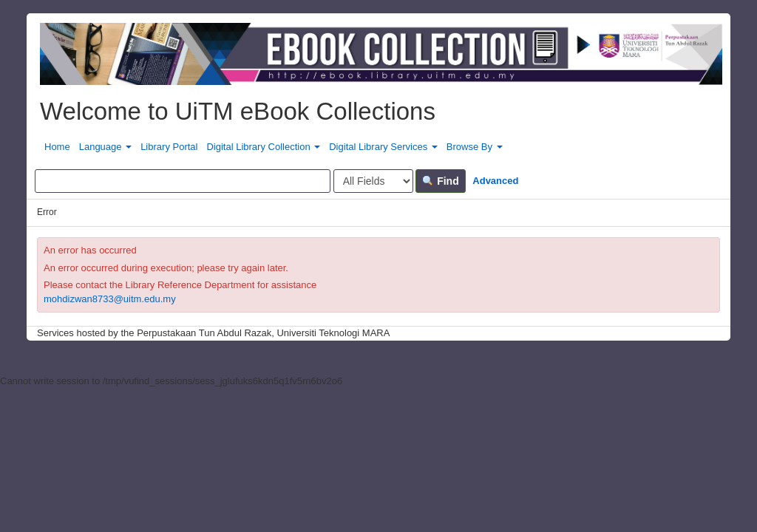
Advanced (495, 181)
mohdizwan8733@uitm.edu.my (110, 299)
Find (440, 181)
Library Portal (169, 147)
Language (105, 147)
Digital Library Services (383, 147)
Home (57, 147)
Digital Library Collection (263, 147)
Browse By (475, 147)
